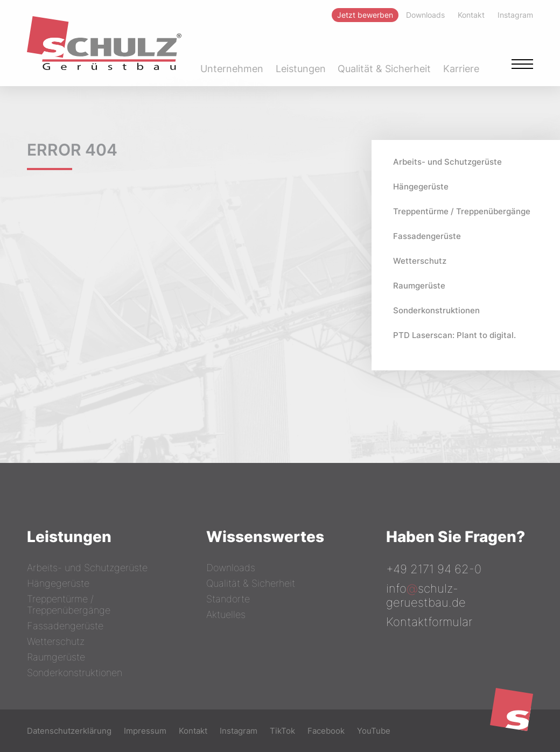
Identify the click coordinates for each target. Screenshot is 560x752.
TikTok (282, 731)
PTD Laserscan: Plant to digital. (454, 335)
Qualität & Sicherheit (384, 69)
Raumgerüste (419, 286)
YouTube (374, 731)
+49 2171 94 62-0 (434, 569)
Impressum (145, 731)
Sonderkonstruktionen (436, 310)
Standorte (228, 599)
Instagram (239, 731)
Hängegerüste (421, 187)
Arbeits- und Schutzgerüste (447, 162)
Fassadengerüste (427, 236)
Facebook (326, 731)
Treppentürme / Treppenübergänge (462, 211)
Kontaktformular (429, 622)
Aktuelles (226, 614)
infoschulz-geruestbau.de (426, 595)
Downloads (231, 568)
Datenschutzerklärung (69, 731)
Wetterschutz (420, 261)
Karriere (461, 69)
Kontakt (193, 731)
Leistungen (301, 69)
